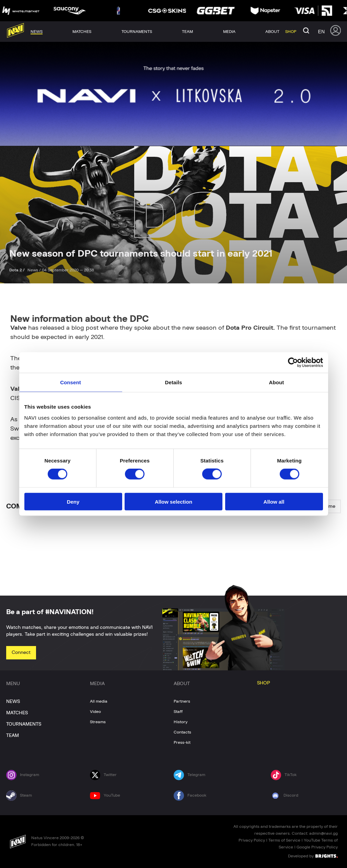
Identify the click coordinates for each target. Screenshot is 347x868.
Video (95, 712)
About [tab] (277, 382)
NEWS (13, 702)
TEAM (13, 736)
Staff (178, 712)
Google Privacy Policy (317, 847)
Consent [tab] (71, 382)
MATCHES (17, 713)
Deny (73, 501)
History (181, 722)
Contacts (182, 732)
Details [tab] (174, 382)
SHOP (264, 683)
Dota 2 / (18, 270)
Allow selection (173, 501)
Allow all (274, 501)
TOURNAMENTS (24, 724)
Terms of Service (284, 840)
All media (99, 701)
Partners (182, 701)
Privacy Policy (252, 840)
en (321, 32)
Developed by (313, 856)
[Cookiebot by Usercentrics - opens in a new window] (293, 363)
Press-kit (182, 742)
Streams (98, 722)
